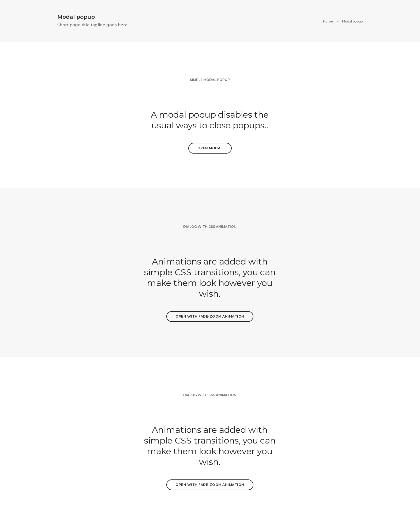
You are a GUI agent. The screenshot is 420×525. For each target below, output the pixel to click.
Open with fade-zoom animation (210, 316)
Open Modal (210, 148)
